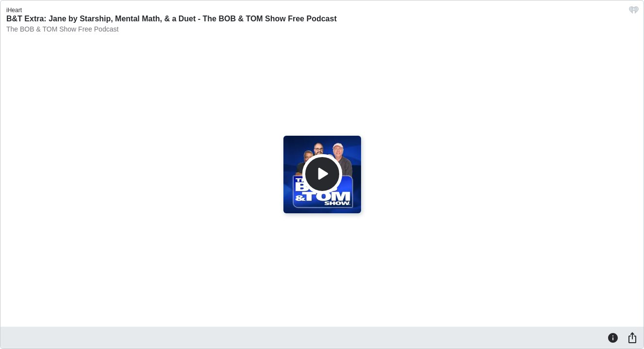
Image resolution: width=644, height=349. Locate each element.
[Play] (322, 174)
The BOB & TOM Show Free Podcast (62, 29)
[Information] (613, 337)
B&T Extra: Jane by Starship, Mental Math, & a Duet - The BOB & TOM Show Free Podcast (172, 19)
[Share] (632, 337)
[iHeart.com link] (634, 12)
